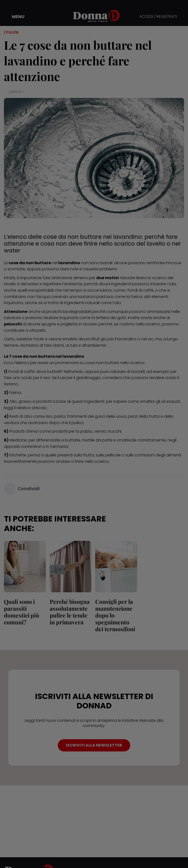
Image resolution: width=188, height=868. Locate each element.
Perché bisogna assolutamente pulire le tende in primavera (70, 612)
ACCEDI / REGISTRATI (158, 17)
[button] (15, 17)
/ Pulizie (11, 32)
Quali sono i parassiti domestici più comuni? (22, 612)
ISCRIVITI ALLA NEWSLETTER (94, 745)
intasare (158, 284)
